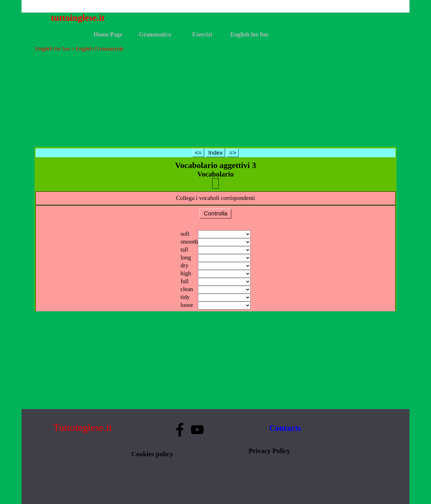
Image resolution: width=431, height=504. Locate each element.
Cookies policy (152, 454)
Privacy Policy (269, 451)
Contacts (285, 428)
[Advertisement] (215, 100)
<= (198, 153)
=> (233, 153)
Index (216, 153)
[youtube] (197, 430)
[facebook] (180, 430)
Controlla (215, 213)
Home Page (108, 34)
